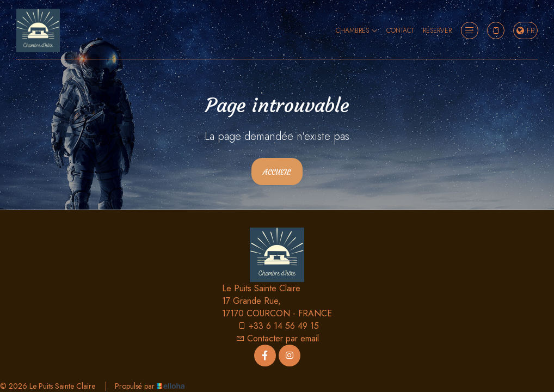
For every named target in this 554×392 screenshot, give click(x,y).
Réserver (437, 30)
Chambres (357, 30)
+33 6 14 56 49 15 (278, 326)
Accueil (277, 172)
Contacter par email (277, 338)
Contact (400, 30)
